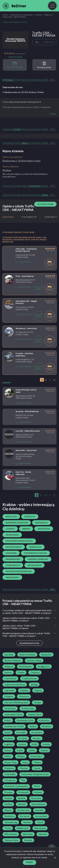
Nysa (25, 762)
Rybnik (22, 798)
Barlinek (9, 655)
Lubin (20, 750)
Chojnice (35, 672)
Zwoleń (28, 840)
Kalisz (8, 720)
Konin (8, 732)
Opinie (45, 80)
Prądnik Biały (13, 559)
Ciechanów (10, 678)
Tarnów (27, 822)
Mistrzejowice (14, 547)
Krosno (37, 738)
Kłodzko (47, 726)
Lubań (8, 750)
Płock (37, 786)
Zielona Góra (11, 840)
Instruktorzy (35, 80)
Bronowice (41, 523)
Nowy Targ (10, 762)
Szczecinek (41, 816)
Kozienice (37, 732)
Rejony (25, 80)
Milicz (8, 756)
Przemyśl (23, 792)
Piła (23, 780)
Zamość (43, 834)
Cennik (17, 80)
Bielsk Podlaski (13, 660)
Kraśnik (23, 738)
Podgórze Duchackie (35, 553)
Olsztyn (24, 768)
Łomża (46, 744)
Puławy (38, 792)
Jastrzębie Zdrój (13, 714)
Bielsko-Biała (34, 660)
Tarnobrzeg (11, 822)
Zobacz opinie (15, 57)
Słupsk (8, 810)
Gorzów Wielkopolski (16, 702)
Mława (21, 756)
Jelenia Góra (35, 714)
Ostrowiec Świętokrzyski (35, 774)
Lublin (32, 750)
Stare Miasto (13, 565)
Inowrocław (28, 708)
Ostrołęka (10, 774)
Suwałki (39, 810)
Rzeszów (36, 798)
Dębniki (26, 529)
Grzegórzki (44, 529)
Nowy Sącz (36, 756)
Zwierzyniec (12, 577)
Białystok (46, 655)
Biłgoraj (9, 666)
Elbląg (34, 685)
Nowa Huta (35, 547)
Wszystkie (11, 517)
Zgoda (29, 862)
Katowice (44, 720)
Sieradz (22, 804)
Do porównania (23, 262)
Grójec (38, 702)
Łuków (44, 750)
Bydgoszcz (44, 666)
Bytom (8, 672)
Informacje (8, 80)
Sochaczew (23, 810)
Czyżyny (10, 529)
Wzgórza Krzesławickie (19, 571)
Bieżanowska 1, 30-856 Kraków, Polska (21, 161)
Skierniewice (38, 804)
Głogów (9, 696)
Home (5, 15)
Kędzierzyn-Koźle (14, 726)
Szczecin (25, 816)
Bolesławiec (25, 666)
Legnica (9, 744)
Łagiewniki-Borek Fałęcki (19, 541)
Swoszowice (34, 565)
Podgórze (48, 15)
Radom (8, 798)
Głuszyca (24, 696)
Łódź (34, 744)
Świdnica (9, 816)
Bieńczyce (30, 517)
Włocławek (11, 834)
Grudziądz (10, 708)
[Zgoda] (55, 858)
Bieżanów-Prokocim (17, 523)
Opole (37, 768)
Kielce (33, 726)
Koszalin (21, 732)
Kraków (38, 15)
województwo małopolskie (21, 15)
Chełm (21, 672)
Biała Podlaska (27, 655)
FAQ (53, 80)
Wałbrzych (23, 828)
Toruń (40, 822)
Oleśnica (9, 768)
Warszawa (40, 828)
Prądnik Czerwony (38, 559)
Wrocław (28, 834)
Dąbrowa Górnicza (15, 685)
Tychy (8, 828)
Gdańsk (24, 690)
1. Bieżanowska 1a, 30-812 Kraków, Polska (23, 92)
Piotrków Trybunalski (16, 786)
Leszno (22, 744)
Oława (37, 762)
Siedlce (8, 804)
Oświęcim (10, 780)
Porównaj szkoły (44, 65)
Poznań (8, 792)
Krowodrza (12, 535)
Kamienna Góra (25, 720)
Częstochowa (29, 678)
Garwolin (9, 690)
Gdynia (38, 690)
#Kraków (7, 170)
